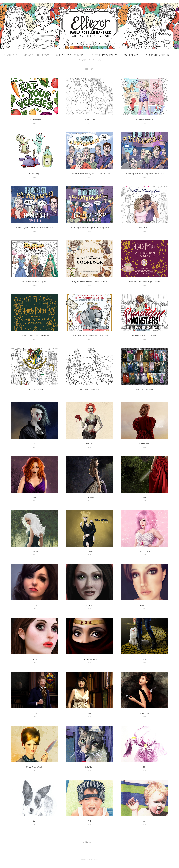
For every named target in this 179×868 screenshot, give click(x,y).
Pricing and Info (90, 60)
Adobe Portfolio (93, 859)
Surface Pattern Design (71, 55)
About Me (10, 55)
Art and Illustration (37, 55)
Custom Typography (104, 55)
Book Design (131, 55)
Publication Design (157, 55)
